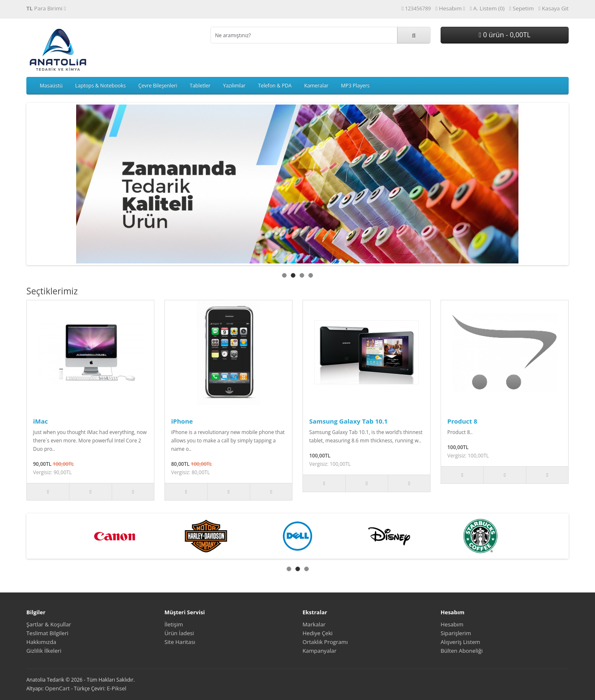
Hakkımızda (41, 642)
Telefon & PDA (275, 86)
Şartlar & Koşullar (49, 624)
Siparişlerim (456, 633)
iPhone (182, 421)
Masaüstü (51, 86)
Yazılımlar (234, 86)
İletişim (174, 624)
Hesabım (452, 624)
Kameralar (316, 86)
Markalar (314, 624)
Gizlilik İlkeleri (44, 651)
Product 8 (462, 421)
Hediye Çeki (318, 633)
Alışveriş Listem (460, 642)
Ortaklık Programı (325, 642)
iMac (41, 421)
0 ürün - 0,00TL (504, 35)
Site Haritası (180, 642)
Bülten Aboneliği (462, 651)
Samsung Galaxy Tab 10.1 (348, 421)
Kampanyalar (319, 651)
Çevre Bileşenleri (158, 86)
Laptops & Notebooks (101, 86)
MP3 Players (355, 86)
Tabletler (200, 86)
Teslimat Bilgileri (47, 633)
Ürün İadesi (179, 633)
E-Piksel (117, 688)
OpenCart (57, 688)
